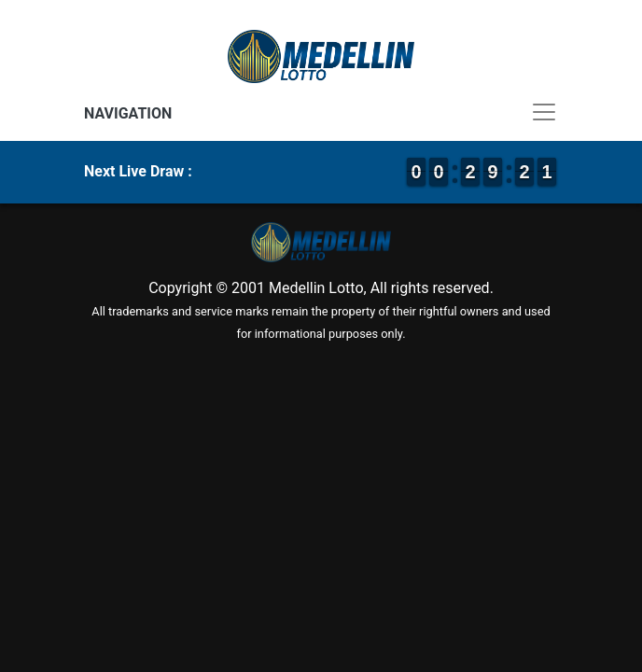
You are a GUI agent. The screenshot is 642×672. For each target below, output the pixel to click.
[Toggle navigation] (321, 112)
